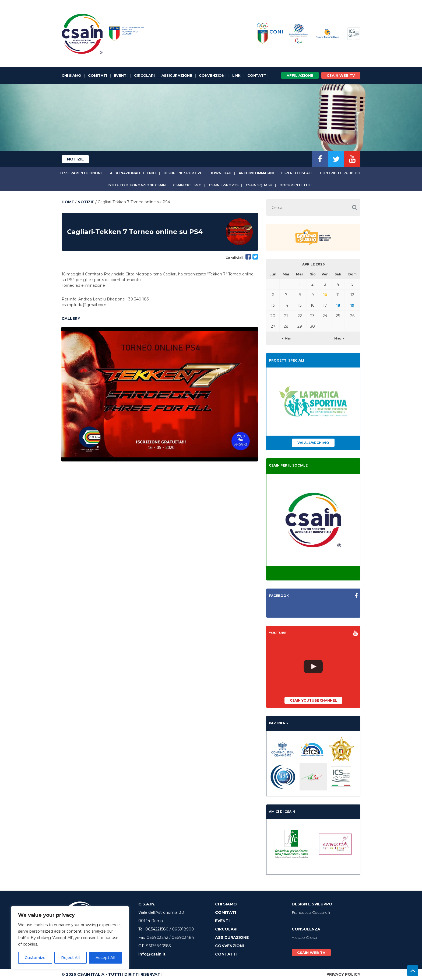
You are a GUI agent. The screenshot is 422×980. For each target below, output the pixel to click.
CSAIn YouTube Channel (313, 700)
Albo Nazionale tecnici (133, 173)
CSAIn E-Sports (224, 185)
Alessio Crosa (304, 937)
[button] (354, 207)
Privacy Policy (343, 974)
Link (236, 75)
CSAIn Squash (259, 185)
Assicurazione (177, 75)
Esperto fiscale (297, 173)
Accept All (105, 958)
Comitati (97, 75)
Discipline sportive (183, 173)
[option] (160, 394)
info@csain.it (152, 954)
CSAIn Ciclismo (187, 185)
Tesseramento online (81, 173)
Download (220, 173)
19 (352, 305)
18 (338, 305)
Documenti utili (296, 185)
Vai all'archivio (313, 443)
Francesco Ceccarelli (311, 912)
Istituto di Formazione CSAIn (137, 185)
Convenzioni (212, 75)
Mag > (339, 338)
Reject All (70, 958)
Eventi (121, 75)
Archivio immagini (256, 173)
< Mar (286, 338)
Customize (35, 958)
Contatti (257, 75)
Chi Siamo (71, 75)
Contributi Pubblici (340, 173)
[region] (70, 938)
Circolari (144, 75)
